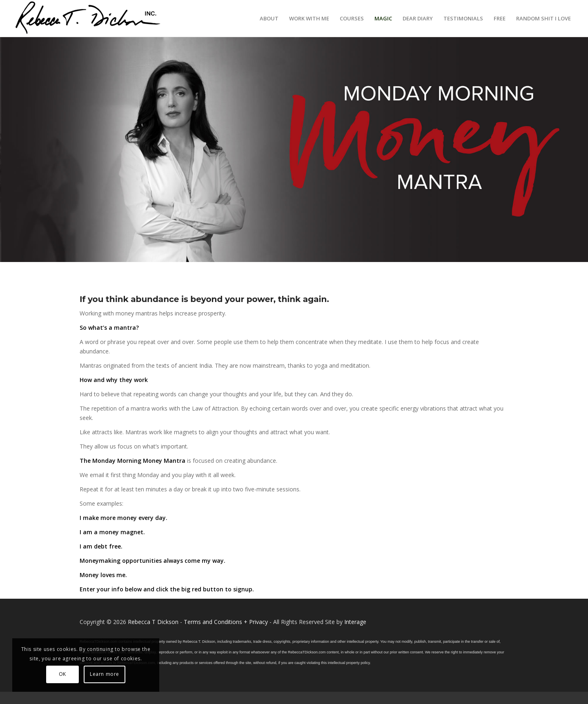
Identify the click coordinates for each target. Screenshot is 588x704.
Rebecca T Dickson (153, 622)
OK (62, 674)
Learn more (105, 674)
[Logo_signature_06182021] (88, 18)
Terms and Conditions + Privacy (226, 622)
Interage (355, 622)
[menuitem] (269, 18)
